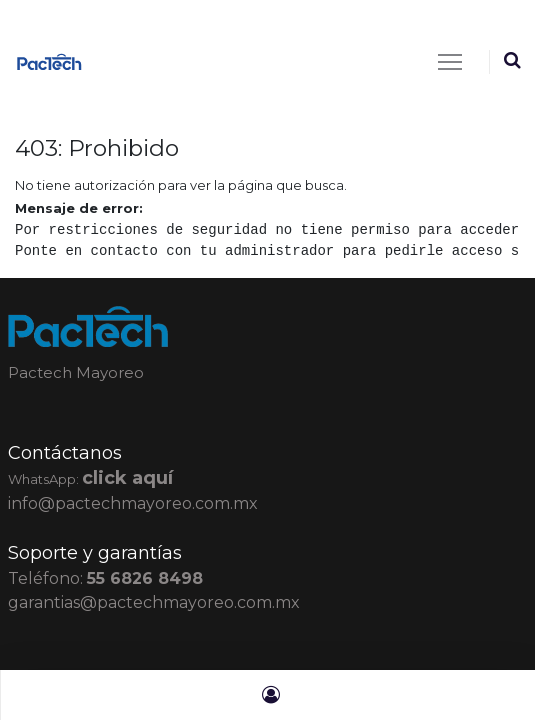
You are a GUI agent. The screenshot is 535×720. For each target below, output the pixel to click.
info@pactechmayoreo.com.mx (133, 503)
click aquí (127, 478)
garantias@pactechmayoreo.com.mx (154, 602)
